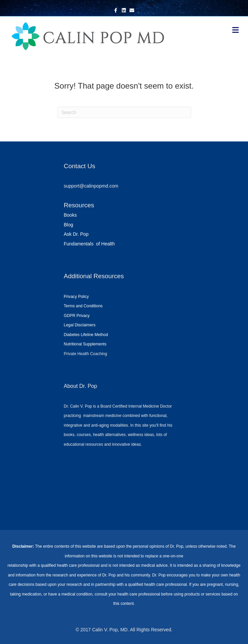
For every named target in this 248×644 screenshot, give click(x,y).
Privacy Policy (76, 297)
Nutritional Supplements (85, 344)
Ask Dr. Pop (76, 234)
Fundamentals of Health (90, 244)
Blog (69, 225)
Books (70, 215)
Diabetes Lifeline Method (86, 335)
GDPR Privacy (77, 316)
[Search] (124, 112)
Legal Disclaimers (80, 325)
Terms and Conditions (83, 306)
